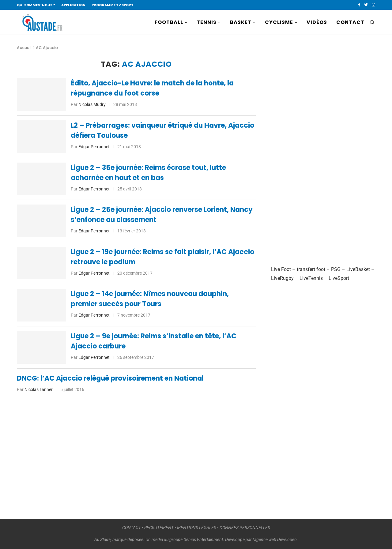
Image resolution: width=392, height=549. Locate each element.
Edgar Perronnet (94, 147)
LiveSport (339, 278)
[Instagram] (373, 5)
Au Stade (102, 540)
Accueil (24, 48)
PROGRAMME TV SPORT (113, 5)
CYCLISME (279, 22)
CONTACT (350, 22)
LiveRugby (282, 278)
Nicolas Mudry (92, 104)
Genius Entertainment (203, 540)
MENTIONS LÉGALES (197, 528)
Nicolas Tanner (39, 389)
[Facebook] (359, 5)
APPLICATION (73, 5)
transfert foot (311, 269)
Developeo (287, 540)
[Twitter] (366, 5)
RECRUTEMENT (159, 528)
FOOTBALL (169, 22)
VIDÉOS (317, 22)
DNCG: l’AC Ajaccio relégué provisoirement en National (110, 378)
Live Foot (281, 269)
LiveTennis (311, 278)
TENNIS (207, 22)
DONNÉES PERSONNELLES (245, 528)
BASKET (241, 22)
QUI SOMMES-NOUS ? (36, 5)
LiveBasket (358, 269)
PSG (336, 269)
